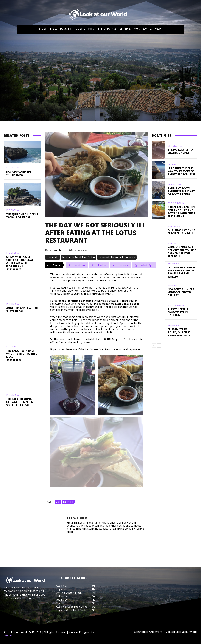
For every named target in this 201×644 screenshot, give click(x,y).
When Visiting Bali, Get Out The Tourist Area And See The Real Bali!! (182, 252)
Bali (58, 502)
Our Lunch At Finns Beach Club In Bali (181, 232)
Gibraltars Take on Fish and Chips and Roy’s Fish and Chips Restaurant (181, 212)
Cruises (172, 165)
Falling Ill (68, 502)
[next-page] (159, 346)
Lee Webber (56, 250)
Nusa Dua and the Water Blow (19, 173)
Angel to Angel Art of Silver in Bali (22, 310)
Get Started (175, 146)
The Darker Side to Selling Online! (180, 151)
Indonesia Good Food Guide (78, 257)
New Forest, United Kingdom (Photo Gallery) (181, 292)
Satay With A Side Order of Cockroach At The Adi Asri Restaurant (21, 261)
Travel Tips (174, 185)
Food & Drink (176, 203)
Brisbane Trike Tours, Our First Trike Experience (179, 332)
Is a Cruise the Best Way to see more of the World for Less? (181, 171)
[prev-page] (154, 346)
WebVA (8, 635)
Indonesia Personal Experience (117, 257)
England (173, 285)
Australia (174, 264)
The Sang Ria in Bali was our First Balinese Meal (22, 354)
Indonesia (13, 167)
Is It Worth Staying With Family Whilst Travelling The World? (181, 272)
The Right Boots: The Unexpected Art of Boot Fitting (181, 191)
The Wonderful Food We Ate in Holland (178, 312)
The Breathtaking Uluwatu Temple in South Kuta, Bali (20, 402)
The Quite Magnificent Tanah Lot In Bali (22, 216)
